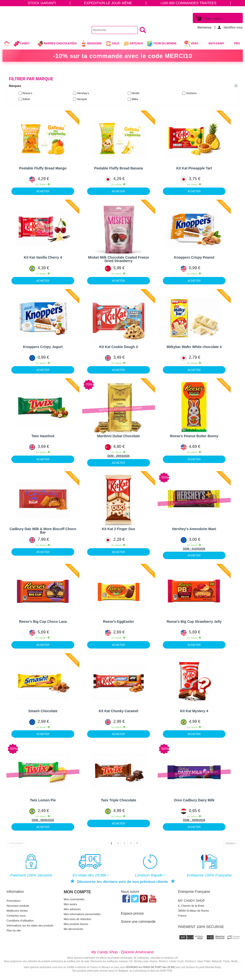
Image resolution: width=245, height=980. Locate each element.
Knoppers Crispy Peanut (194, 257)
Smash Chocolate (43, 711)
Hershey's (83, 93)
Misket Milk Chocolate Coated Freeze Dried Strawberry (119, 259)
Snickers (191, 93)
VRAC (191, 44)
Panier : (212, 19)
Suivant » (231, 843)
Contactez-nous (16, 916)
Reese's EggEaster (119, 622)
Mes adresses (72, 909)
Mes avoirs (70, 904)
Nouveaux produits (18, 906)
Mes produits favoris (76, 924)
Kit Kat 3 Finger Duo (119, 529)
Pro (237, 43)
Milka (135, 99)
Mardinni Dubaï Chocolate (119, 436)
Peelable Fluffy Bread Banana (118, 168)
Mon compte (77, 892)
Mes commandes (74, 899)
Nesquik (82, 99)
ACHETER (43, 191)
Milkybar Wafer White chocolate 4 (194, 347)
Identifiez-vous (233, 27)
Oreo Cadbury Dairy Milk (194, 800)
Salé (112, 44)
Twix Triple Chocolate (118, 800)
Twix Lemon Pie (43, 800)
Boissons (91, 44)
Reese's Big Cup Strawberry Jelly (194, 622)
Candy (24, 44)
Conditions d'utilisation (20, 921)
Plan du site (14, 930)
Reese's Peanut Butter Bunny (194, 436)
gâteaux (133, 44)
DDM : (112, 456)
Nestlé (135, 93)
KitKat (26, 99)
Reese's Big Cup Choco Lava (43, 622)
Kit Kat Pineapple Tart (194, 168)
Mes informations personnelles (82, 914)
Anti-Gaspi (216, 43)
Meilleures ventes (17, 911)
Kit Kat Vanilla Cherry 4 (43, 257)
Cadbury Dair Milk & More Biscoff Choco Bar (43, 531)
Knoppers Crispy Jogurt (43, 347)
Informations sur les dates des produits (30, 926)
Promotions (14, 901)
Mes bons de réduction (78, 919)
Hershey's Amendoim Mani (194, 529)
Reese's (27, 93)
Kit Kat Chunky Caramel (118, 711)
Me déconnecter (74, 929)
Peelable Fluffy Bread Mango (43, 168)
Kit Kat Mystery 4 (194, 711)
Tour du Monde (163, 44)
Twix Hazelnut (43, 436)
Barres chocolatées (57, 44)
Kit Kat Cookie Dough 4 (119, 347)
